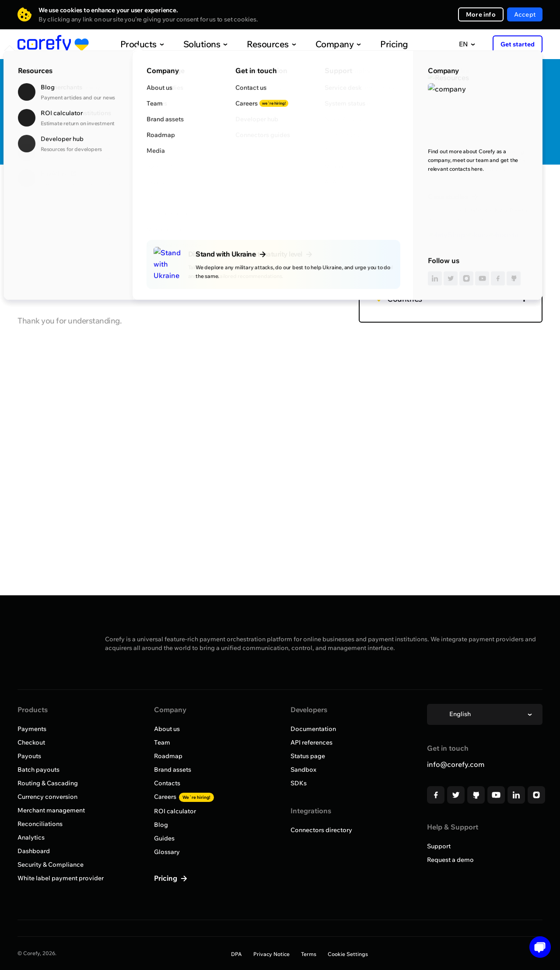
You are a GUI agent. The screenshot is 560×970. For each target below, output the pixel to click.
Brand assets (173, 770)
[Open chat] (537, 947)
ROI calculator (175, 811)
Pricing (376, 44)
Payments (32, 729)
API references (311, 742)
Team (162, 742)
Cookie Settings (348, 954)
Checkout (31, 742)
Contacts (167, 783)
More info (481, 14)
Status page (308, 756)
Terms (309, 954)
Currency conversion (47, 797)
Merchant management (51, 810)
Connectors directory (321, 830)
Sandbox (303, 770)
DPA (236, 954)
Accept (525, 14)
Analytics (31, 837)
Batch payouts (38, 770)
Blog (161, 825)
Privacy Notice (271, 954)
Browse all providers (56, 190)
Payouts (29, 756)
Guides (164, 838)
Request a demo (450, 860)
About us (167, 729)
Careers (184, 797)
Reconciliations (40, 824)
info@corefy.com (456, 764)
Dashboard (34, 851)
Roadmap (168, 756)
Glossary (167, 852)
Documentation (313, 729)
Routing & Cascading (48, 783)
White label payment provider (61, 878)
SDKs (299, 783)
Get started (518, 44)
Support (439, 846)
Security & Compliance (51, 865)
